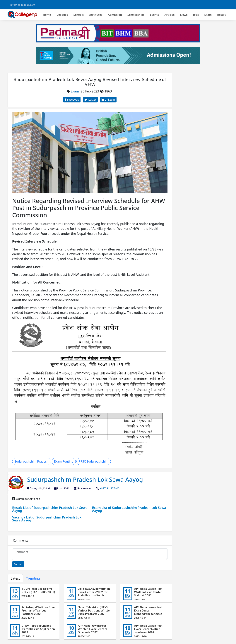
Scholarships (136, 15)
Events (154, 15)
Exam (208, 15)
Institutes (96, 15)
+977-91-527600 (109, 488)
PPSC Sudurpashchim (94, 461)
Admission (115, 15)
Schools (79, 15)
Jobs (196, 15)
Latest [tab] (15, 578)
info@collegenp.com (23, 5)
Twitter (90, 100)
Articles (170, 15)
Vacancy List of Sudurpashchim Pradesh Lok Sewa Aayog (47, 519)
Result (221, 15)
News (184, 15)
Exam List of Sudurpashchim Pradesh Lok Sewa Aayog (129, 509)
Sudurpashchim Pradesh (32, 461)
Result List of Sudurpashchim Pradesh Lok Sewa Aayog (50, 509)
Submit (18, 564)
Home (47, 15)
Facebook (72, 100)
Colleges (62, 15)
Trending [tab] (33, 578)
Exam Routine (64, 461)
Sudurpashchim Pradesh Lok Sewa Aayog (85, 479)
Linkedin (108, 100)
